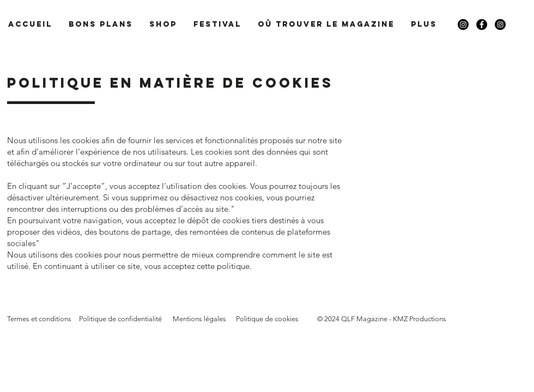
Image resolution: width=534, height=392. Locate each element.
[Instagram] (463, 24)
